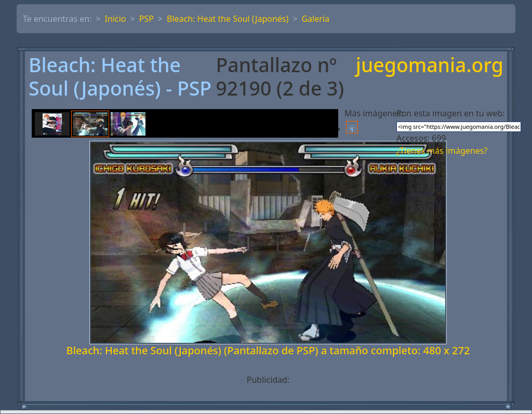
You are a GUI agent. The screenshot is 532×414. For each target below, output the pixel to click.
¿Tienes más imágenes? (442, 151)
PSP (147, 19)
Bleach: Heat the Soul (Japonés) (228, 19)
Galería (315, 19)
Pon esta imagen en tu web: (451, 113)
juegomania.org (430, 66)
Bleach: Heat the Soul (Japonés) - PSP (120, 77)
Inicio (116, 19)
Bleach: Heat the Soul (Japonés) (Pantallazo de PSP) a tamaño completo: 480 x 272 (268, 350)
